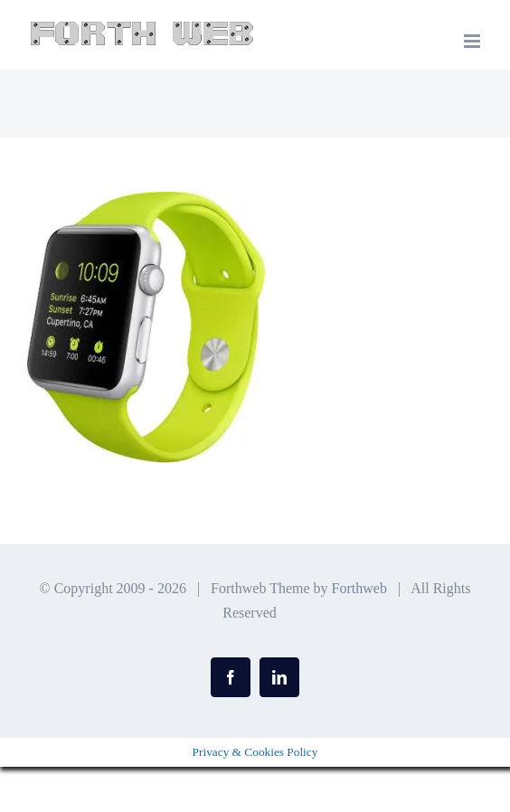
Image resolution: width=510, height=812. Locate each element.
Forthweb (359, 588)
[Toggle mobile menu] (473, 41)
